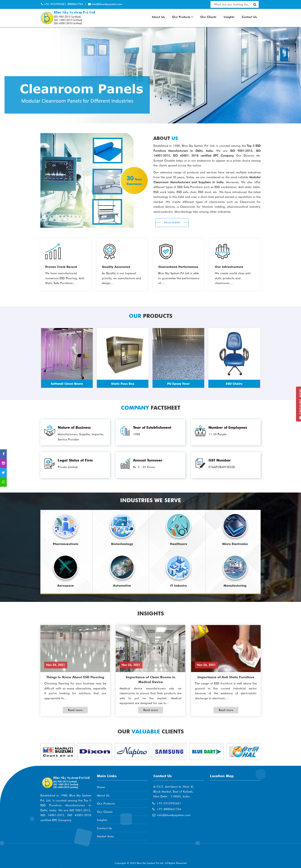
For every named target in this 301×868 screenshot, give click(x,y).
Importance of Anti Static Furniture (226, 677)
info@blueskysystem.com (107, 4)
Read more (75, 710)
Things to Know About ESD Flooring (75, 677)
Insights (229, 17)
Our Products (183, 17)
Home (101, 787)
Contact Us (249, 17)
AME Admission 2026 (61, 854)
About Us (158, 17)
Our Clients (208, 17)
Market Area (105, 836)
